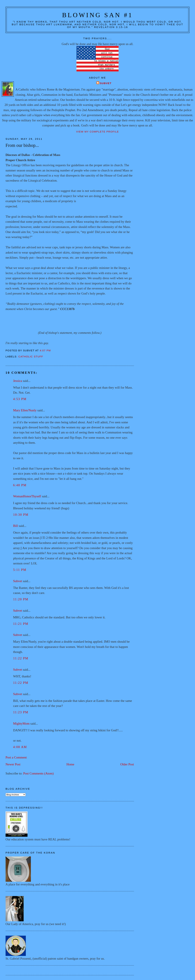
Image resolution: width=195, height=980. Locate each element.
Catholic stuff (31, 357)
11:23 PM (21, 712)
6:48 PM (20, 485)
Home (70, 764)
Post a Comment (16, 757)
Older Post (127, 764)
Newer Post (13, 764)
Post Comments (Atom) (38, 773)
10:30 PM (21, 515)
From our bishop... (22, 145)
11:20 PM (21, 599)
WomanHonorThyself (27, 496)
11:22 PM (21, 658)
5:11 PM (20, 570)
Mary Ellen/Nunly (25, 410)
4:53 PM (20, 399)
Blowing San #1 (97, 15)
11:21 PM (21, 624)
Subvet (106, 83)
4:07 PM (45, 350)
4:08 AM (20, 747)
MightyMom (21, 723)
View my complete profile (97, 132)
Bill (16, 526)
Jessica (18, 381)
